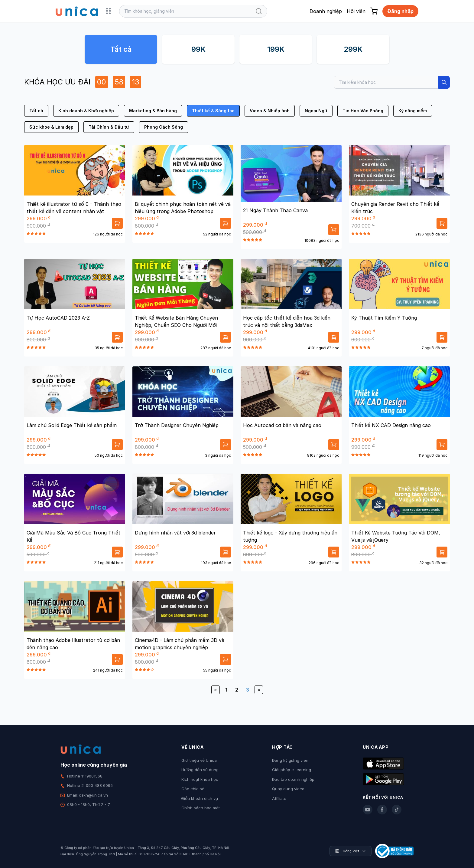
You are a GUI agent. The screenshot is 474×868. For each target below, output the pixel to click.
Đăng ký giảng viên (290, 760)
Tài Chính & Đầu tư (109, 127)
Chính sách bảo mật (201, 808)
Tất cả (121, 49)
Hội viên (356, 11)
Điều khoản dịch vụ (200, 798)
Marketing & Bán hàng (153, 111)
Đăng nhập (400, 11)
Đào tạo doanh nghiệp (293, 779)
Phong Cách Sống (164, 127)
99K (198, 49)
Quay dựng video (288, 789)
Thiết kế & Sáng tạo (213, 111)
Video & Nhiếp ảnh (270, 111)
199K (276, 49)
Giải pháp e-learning (292, 770)
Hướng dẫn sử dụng (200, 770)
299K (353, 49)
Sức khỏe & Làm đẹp (51, 127)
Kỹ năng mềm (413, 111)
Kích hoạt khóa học (200, 779)
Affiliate (279, 798)
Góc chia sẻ (193, 789)
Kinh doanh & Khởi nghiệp (86, 111)
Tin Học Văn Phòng (363, 111)
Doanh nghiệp (326, 11)
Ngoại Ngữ (316, 111)
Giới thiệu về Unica (199, 760)
